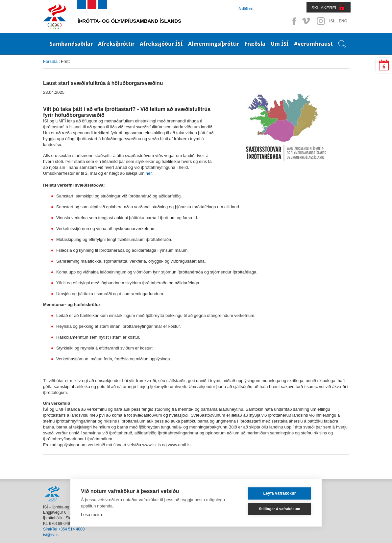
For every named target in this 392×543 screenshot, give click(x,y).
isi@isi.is (51, 535)
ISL (332, 21)
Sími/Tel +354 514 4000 (64, 529)
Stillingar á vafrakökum (280, 509)
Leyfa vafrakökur (279, 493)
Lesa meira (91, 515)
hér (149, 173)
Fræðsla (255, 44)
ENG (343, 21)
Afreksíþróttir (116, 44)
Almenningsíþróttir (214, 44)
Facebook (293, 21)
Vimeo (307, 21)
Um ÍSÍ (280, 44)
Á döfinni (245, 9)
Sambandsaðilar (71, 44)
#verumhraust (313, 44)
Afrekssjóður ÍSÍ (161, 44)
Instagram (321, 21)
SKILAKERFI (324, 8)
